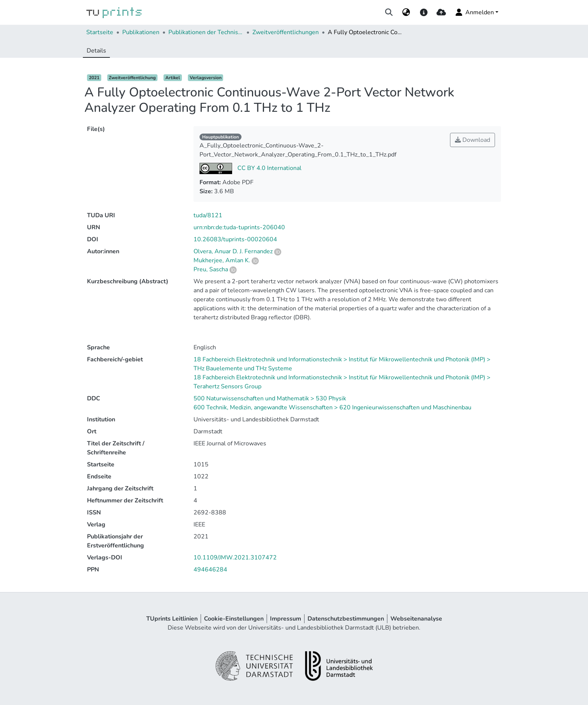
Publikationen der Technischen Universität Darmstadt (206, 32)
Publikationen (141, 32)
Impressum (286, 619)
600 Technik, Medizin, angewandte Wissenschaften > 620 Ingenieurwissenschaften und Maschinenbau (332, 407)
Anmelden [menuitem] (474, 12)
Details (96, 51)
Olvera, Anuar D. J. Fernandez (233, 251)
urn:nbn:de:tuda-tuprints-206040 (239, 227)
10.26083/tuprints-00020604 (235, 239)
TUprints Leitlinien (172, 619)
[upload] (441, 12)
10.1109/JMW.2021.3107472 (235, 558)
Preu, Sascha (211, 269)
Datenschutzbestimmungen (346, 619)
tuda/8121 (208, 215)
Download (472, 140)
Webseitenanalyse (416, 619)
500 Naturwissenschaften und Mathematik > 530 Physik (270, 398)
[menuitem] (406, 12)
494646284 (210, 570)
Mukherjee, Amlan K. (222, 260)
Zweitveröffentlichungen (286, 32)
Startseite (100, 32)
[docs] (424, 12)
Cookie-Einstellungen (234, 619)
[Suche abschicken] (389, 12)
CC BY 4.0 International (269, 168)
